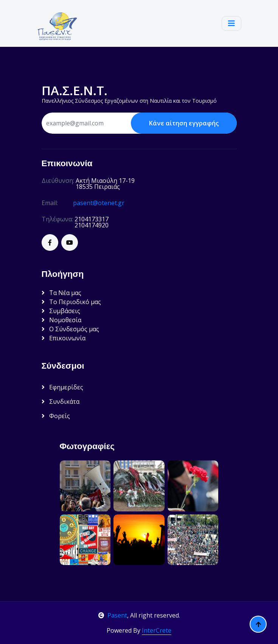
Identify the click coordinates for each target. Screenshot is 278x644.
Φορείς (56, 416)
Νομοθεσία (61, 320)
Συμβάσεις (61, 311)
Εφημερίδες (62, 387)
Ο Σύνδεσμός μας (70, 329)
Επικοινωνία (64, 338)
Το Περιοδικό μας (71, 302)
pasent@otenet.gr (99, 203)
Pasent (113, 615)
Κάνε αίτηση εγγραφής (184, 123)
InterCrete (157, 630)
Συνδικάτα (61, 402)
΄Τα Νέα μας (61, 293)
